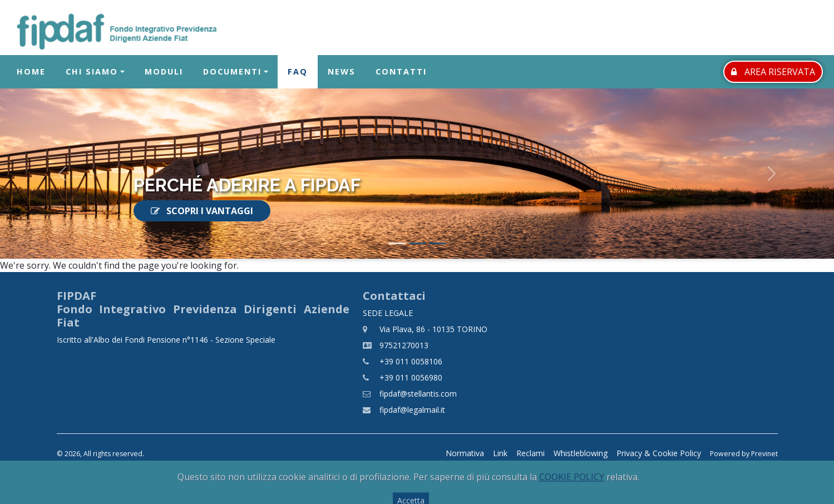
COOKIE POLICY (572, 490)
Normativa (465, 453)
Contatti (401, 72)
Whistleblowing (581, 453)
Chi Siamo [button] (92, 72)
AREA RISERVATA (773, 72)
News (342, 72)
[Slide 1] (397, 243)
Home (31, 72)
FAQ (298, 72)
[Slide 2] (417, 243)
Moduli (164, 72)
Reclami (530, 453)
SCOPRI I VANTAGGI (202, 211)
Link (500, 453)
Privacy (659, 453)
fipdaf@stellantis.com (418, 394)
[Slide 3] (437, 243)
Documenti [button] (232, 72)
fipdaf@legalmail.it (412, 410)
